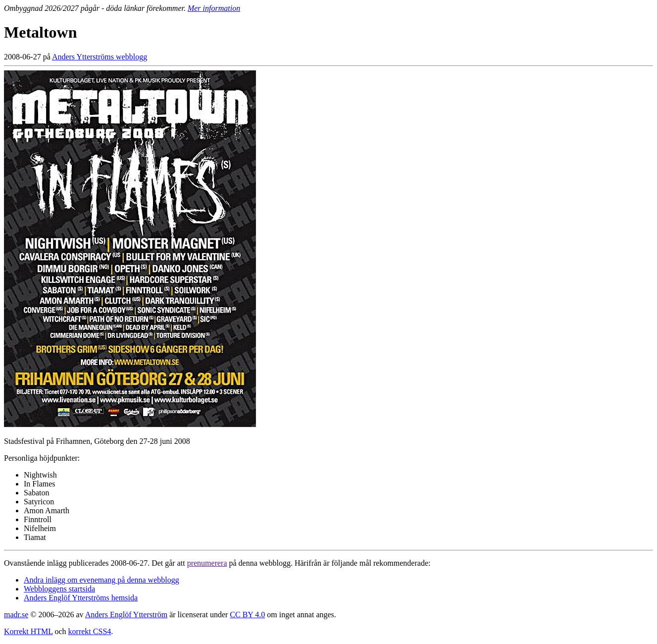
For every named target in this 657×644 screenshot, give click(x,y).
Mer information (214, 8)
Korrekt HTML (28, 631)
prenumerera (207, 563)
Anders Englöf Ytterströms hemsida (81, 598)
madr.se (16, 615)
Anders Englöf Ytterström (126, 615)
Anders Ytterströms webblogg (100, 57)
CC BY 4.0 (247, 615)
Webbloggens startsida (59, 589)
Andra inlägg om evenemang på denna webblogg (101, 580)
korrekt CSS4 (90, 631)
